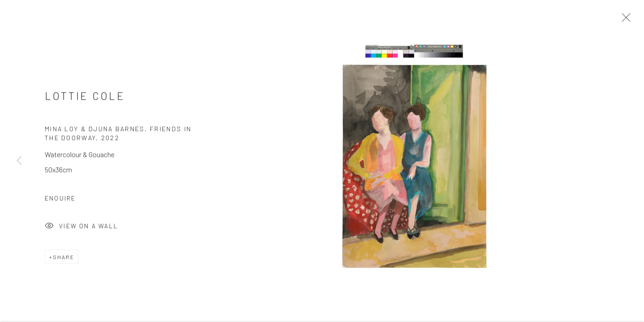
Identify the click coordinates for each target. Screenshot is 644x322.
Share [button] (64, 260)
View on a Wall (81, 230)
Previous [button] (19, 161)
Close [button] (626, 20)
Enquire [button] (60, 201)
